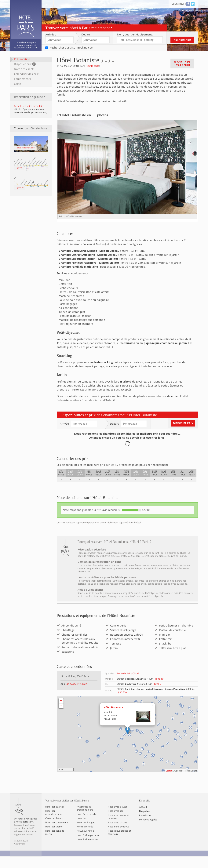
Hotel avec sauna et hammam (118, 827)
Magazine (145, 822)
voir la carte (93, 66)
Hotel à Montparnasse (88, 846)
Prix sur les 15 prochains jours (85, 819)
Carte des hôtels (54, 829)
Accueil (143, 818)
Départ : (86, 35)
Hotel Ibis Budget (86, 833)
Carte (17, 84)
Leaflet (169, 781)
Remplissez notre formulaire (29, 106)
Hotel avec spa (116, 822)
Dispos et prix (25, 64)
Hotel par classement (57, 833)
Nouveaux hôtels (85, 842)
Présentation (22, 59)
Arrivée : (51, 35)
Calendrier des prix (26, 74)
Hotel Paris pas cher (87, 825)
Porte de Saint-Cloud (128, 684)
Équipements (22, 79)
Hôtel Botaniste (113, 718)
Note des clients (24, 69)
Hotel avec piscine (117, 833)
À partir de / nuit (182, 63)
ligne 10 (159, 689)
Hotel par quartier (55, 818)
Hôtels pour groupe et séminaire (119, 843)
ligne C (158, 694)
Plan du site (145, 826)
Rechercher (182, 40)
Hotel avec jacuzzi (117, 818)
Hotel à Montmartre (87, 850)
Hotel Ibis (82, 829)
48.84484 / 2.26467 (77, 695)
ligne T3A (122, 703)
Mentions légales (148, 830)
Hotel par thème (54, 837)
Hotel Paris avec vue (119, 837)
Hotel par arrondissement (54, 823)
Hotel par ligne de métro (55, 843)
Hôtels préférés (85, 837)
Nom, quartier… (136, 35)
